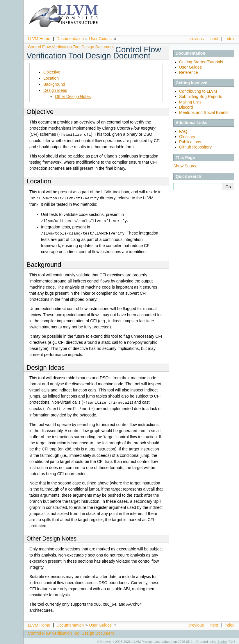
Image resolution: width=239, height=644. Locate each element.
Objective (52, 72)
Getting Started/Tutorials (201, 62)
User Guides (100, 39)
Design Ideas (55, 90)
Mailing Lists (190, 102)
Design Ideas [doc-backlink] (46, 366)
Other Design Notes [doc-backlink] (51, 536)
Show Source (185, 166)
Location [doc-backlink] (39, 181)
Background (54, 84)
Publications (190, 142)
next (214, 39)
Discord (186, 107)
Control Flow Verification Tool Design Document (71, 47)
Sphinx (222, 640)
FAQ (183, 131)
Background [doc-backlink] (44, 263)
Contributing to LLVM (198, 91)
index (230, 39)
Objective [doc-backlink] (40, 112)
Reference (189, 72)
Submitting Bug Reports (201, 96)
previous (196, 39)
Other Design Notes (73, 96)
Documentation (70, 39)
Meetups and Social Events (204, 112)
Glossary (187, 137)
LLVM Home (39, 39)
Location (51, 78)
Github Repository (195, 147)
